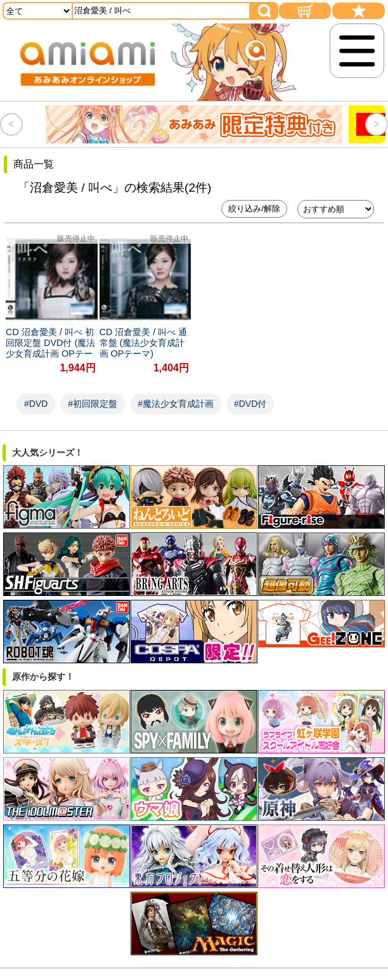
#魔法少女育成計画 (176, 404)
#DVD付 (250, 404)
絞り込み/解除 (254, 209)
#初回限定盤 (93, 404)
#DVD (36, 404)
